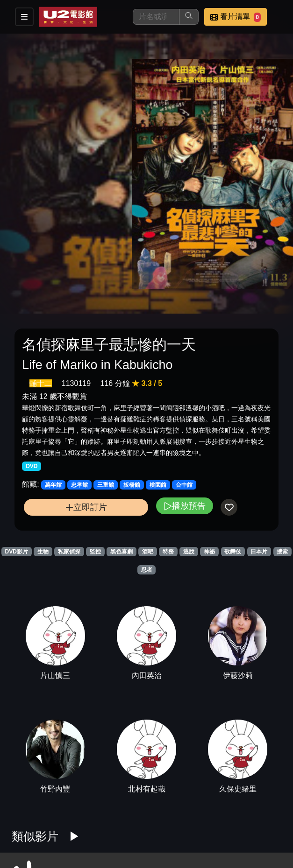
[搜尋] (156, 17)
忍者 (147, 570)
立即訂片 (86, 507)
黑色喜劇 (121, 552)
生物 (43, 552)
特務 (168, 552)
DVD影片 (17, 552)
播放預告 (185, 506)
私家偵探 (69, 552)
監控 (95, 552)
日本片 (259, 552)
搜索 (282, 552)
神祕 (209, 552)
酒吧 (148, 552)
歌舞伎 (233, 552)
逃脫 (189, 552)
